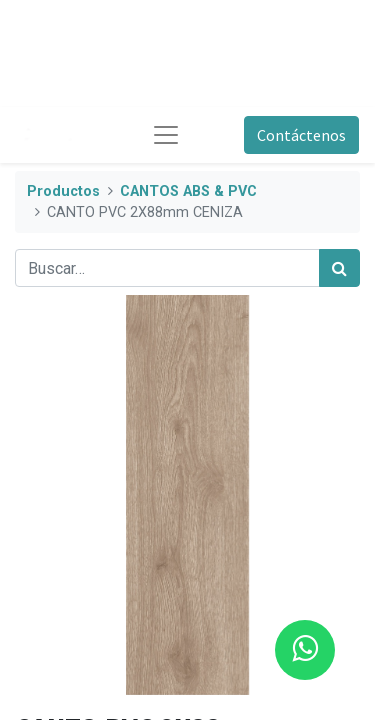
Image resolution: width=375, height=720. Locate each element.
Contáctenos (301, 135)
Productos (63, 191)
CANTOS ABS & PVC (188, 191)
